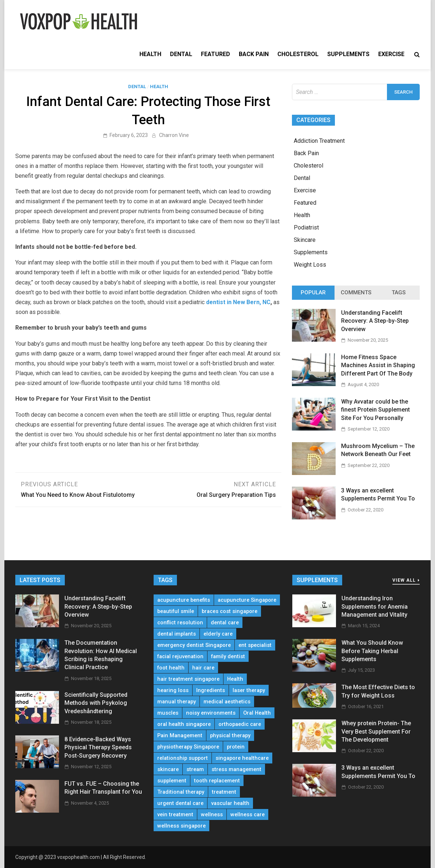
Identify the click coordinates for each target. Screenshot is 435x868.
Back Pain (254, 54)
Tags (399, 292)
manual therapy (177, 702)
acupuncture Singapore (247, 600)
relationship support (183, 758)
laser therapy (249, 690)
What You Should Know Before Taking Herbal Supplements (372, 651)
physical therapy (230, 735)
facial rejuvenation (180, 656)
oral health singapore (184, 724)
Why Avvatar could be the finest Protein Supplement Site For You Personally (375, 410)
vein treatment (175, 814)
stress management (236, 769)
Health (150, 54)
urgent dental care (180, 803)
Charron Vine (174, 135)
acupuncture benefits (184, 600)
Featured (215, 54)
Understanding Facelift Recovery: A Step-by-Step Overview (375, 321)
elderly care (218, 634)
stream (195, 769)
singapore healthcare (242, 758)
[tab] (313, 293)
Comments (356, 292)
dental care (225, 622)
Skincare (305, 240)
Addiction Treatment (319, 141)
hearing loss (173, 690)
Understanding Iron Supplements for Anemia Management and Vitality (375, 606)
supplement (172, 781)
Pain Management (180, 735)
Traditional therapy (181, 792)
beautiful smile (176, 611)
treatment (224, 792)
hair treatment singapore (188, 679)
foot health (171, 668)
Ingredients (211, 690)
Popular (313, 292)
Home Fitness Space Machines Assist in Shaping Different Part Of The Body (378, 365)
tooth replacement (217, 781)
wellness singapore (181, 826)
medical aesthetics (227, 702)
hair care (203, 668)
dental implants (177, 634)
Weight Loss (310, 265)
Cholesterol (298, 54)
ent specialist (255, 645)
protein (236, 747)
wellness (212, 814)
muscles (168, 713)
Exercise (391, 54)
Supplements (348, 54)
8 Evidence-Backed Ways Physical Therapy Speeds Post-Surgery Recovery (98, 747)
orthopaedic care (240, 724)
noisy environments (211, 713)
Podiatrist (306, 227)
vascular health (230, 803)
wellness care (248, 814)
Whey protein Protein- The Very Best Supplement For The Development (376, 731)
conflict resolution (180, 622)
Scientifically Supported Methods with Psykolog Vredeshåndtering (96, 703)
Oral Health (257, 713)
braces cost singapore (230, 611)
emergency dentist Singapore (194, 645)
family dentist (228, 656)
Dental (181, 54)
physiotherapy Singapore (188, 747)
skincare (168, 769)
